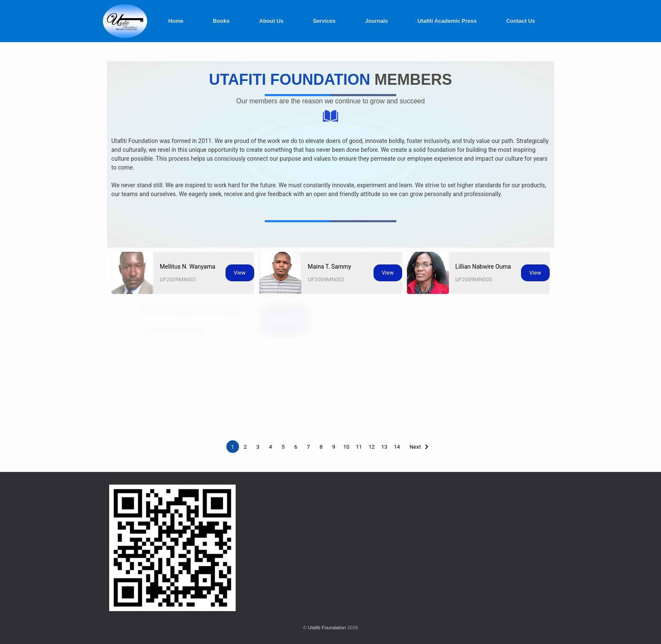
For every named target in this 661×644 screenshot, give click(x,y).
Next (415, 447)
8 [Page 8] (321, 447)
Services (325, 21)
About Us (271, 21)
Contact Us (521, 21)
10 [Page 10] (346, 447)
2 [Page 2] (245, 447)
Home (176, 21)
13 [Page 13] (384, 447)
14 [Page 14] (397, 447)
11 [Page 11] (359, 447)
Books (221, 21)
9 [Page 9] (334, 447)
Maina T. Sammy (329, 267)
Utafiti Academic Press (447, 21)
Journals (376, 21)
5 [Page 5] (283, 447)
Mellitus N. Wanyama (188, 267)
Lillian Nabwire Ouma (486, 263)
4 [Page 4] (270, 447)
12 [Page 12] (372, 447)
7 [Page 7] (308, 447)
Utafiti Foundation (327, 628)
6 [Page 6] (296, 447)
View (240, 273)
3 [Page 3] (258, 447)
